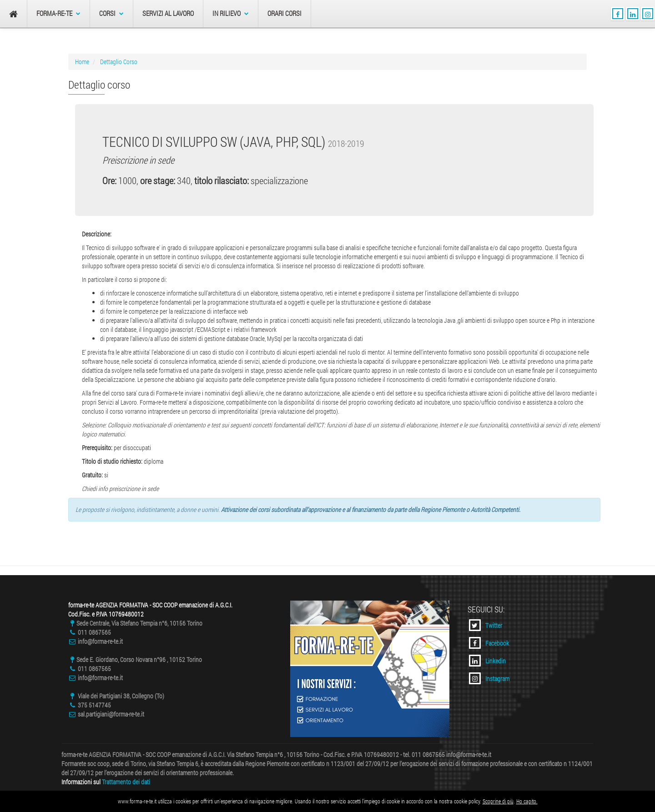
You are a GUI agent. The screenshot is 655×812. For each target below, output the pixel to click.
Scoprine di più (498, 801)
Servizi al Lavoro (168, 13)
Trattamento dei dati (126, 782)
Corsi (111, 13)
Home (82, 62)
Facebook (489, 643)
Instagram (489, 678)
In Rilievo (231, 13)
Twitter (486, 625)
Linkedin (487, 661)
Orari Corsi (285, 13)
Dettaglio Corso (119, 62)
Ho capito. (527, 801)
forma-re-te (58, 13)
